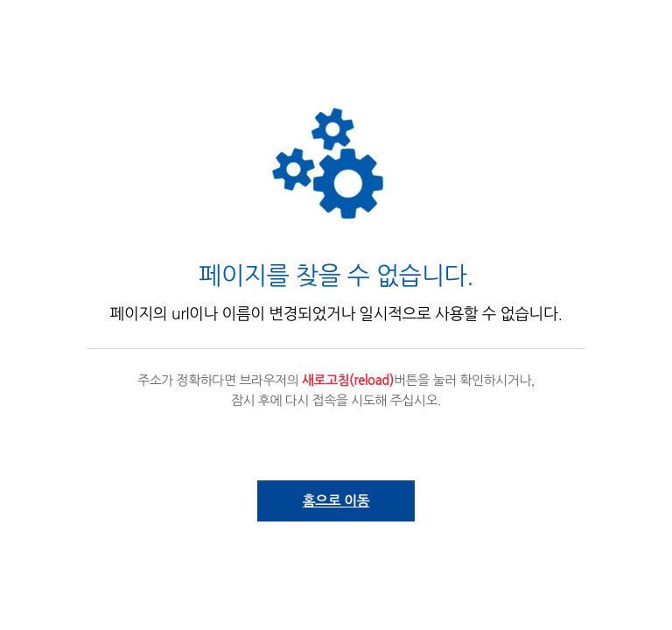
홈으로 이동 (336, 501)
